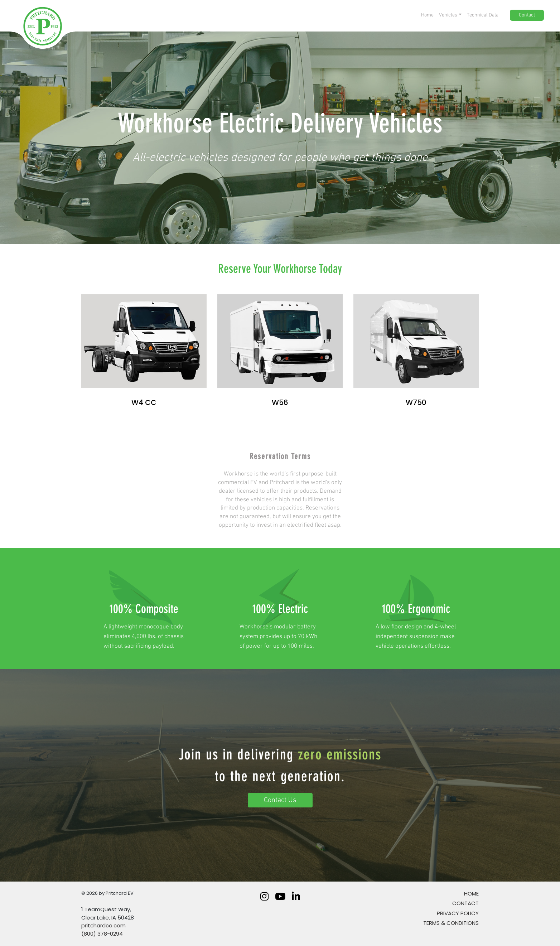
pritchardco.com (103, 925)
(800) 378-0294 (102, 934)
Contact (465, 903)
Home (471, 894)
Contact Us (280, 800)
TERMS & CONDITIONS (451, 923)
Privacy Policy (458, 913)
